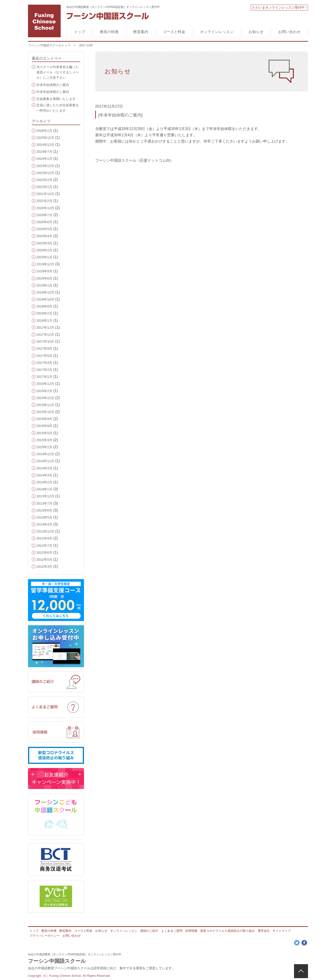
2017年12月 (45, 328)
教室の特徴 (109, 32)
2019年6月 (44, 278)
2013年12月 (45, 496)
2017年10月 (45, 341)
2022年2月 (44, 180)
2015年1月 (44, 447)
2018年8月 (44, 306)
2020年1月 (44, 257)
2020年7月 (44, 215)
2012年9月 (44, 538)
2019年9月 (44, 271)
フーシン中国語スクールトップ (49, 45)
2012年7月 (44, 546)
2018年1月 (44, 321)
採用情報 (191, 931)
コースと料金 (174, 32)
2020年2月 (44, 250)
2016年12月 (45, 384)
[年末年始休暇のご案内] (120, 115)
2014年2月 (44, 482)
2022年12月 (45, 173)
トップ (80, 32)
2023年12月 (45, 166)
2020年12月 (45, 208)
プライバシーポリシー (45, 936)
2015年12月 (45, 398)
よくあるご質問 (172, 931)
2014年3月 (44, 475)
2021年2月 (44, 201)
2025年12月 (45, 138)
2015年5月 (44, 433)
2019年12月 (45, 264)
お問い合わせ (289, 32)
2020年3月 (44, 243)
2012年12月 (45, 531)
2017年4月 (44, 363)
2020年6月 (44, 222)
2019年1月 (44, 285)
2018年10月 (45, 299)
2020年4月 (44, 236)
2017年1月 (44, 377)
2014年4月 (44, 468)
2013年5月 (44, 517)
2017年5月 (44, 356)
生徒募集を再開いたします (56, 99)
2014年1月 (44, 489)
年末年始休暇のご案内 (53, 85)
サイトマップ (282, 931)
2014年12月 (45, 454)
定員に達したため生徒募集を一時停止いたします (58, 108)
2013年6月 (44, 510)
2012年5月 (44, 560)
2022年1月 (44, 187)
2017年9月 (44, 348)
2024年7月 (44, 152)
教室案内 (141, 32)
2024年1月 (44, 159)
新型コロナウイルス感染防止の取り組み (227, 931)
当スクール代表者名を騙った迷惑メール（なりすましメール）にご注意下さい (58, 72)
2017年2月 (44, 370)
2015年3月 (44, 440)
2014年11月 (45, 461)
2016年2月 (44, 391)
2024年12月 (45, 145)
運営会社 (264, 931)
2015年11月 (45, 405)
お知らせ (256, 32)
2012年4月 (44, 567)
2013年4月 (44, 524)
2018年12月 (45, 292)
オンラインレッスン (217, 32)
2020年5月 (44, 229)
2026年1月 (44, 131)
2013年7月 (44, 503)
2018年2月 (44, 313)
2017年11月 (45, 335)
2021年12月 (45, 194)
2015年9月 (44, 419)
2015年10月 (45, 412)
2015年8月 (44, 426)
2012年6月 (44, 553)
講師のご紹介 (149, 931)
